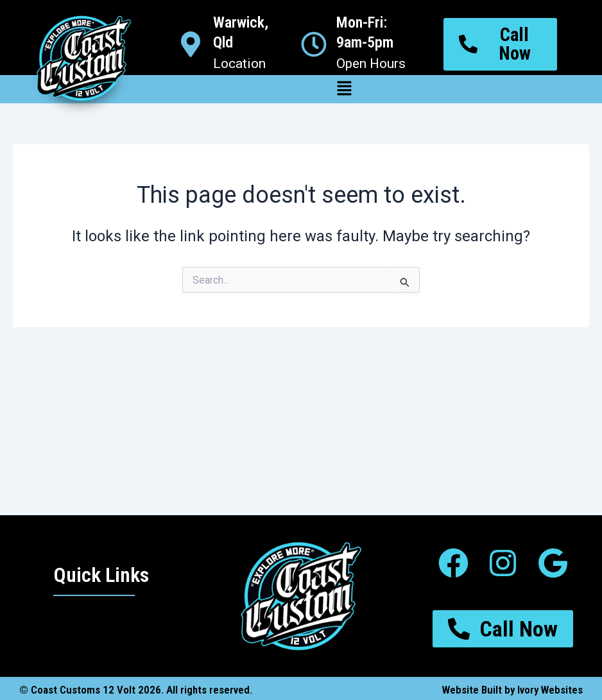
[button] (344, 89)
